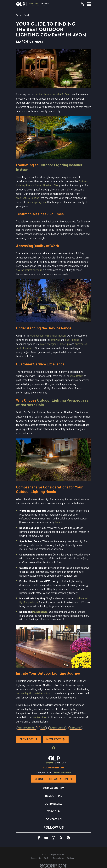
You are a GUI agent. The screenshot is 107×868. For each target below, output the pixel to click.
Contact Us (54, 819)
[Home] (32, 4)
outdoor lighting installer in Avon (52, 94)
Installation (76, 728)
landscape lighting (37, 202)
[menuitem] (36, 858)
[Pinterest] (68, 838)
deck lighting (72, 340)
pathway (55, 340)
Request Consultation (53, 779)
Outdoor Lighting (58, 728)
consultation (76, 376)
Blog (43, 728)
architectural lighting (28, 198)
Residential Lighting (27, 728)
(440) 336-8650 (62, 772)
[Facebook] (39, 838)
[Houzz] (61, 838)
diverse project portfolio (29, 270)
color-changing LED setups (55, 344)
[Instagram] (53, 838)
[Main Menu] (89, 4)
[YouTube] (46, 838)
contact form (40, 717)
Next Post (56, 739)
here (57, 522)
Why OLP (53, 812)
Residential (54, 796)
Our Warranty (54, 788)
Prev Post (29, 739)
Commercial (53, 804)
